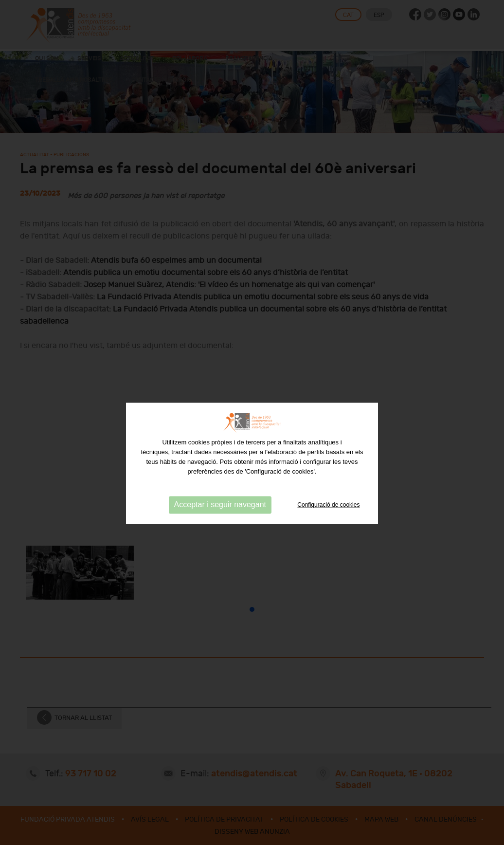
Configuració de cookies (328, 514)
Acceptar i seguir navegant (220, 513)
